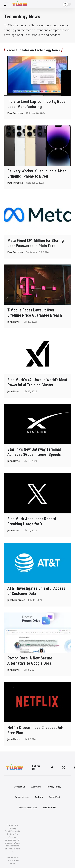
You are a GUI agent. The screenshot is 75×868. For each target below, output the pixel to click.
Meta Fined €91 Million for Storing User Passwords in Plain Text (36, 243)
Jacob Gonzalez (16, 600)
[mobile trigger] (7, 4)
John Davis (13, 322)
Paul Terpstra (15, 113)
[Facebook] (52, 768)
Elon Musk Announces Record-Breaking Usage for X (32, 521)
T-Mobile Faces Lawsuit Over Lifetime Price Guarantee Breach (35, 313)
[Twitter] (64, 768)
